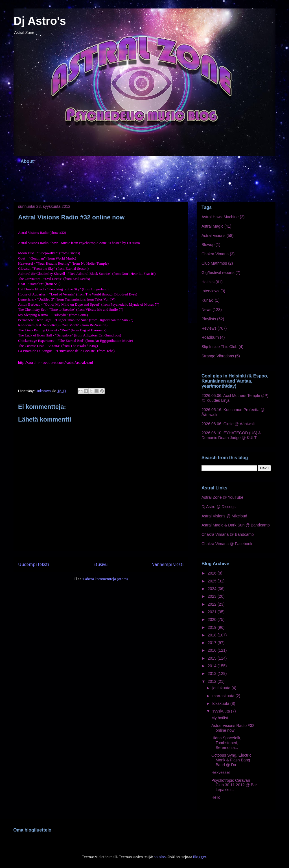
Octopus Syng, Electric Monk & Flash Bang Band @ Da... (231, 760)
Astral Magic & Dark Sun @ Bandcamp (236, 525)
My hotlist (220, 718)
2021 (213, 612)
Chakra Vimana (215, 254)
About (27, 161)
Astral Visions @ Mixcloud (224, 516)
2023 (213, 596)
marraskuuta (224, 696)
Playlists (209, 319)
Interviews (210, 291)
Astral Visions (214, 236)
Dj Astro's (40, 21)
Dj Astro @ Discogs (219, 507)
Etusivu (100, 564)
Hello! (216, 797)
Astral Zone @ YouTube (222, 497)
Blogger (200, 857)
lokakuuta (221, 703)
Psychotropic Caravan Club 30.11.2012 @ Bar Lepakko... (234, 785)
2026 (213, 573)
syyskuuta (222, 711)
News (206, 310)
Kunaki (208, 300)
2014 (213, 666)
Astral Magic (212, 226)
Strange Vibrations (218, 356)
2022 (213, 604)
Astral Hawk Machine (220, 217)
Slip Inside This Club (219, 347)
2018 (213, 635)
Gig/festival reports (218, 273)
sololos (160, 857)
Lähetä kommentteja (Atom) (106, 579)
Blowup (208, 245)
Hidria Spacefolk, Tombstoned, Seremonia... (226, 743)
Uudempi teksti (33, 564)
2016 (213, 650)
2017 (213, 643)
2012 (213, 681)
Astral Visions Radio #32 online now (233, 728)
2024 (213, 589)
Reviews (209, 328)
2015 (213, 658)
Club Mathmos (214, 263)
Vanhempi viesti (168, 564)
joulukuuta (222, 688)
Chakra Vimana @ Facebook (227, 544)
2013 (213, 673)
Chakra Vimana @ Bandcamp (228, 534)
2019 (213, 627)
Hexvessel (221, 772)
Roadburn (210, 337)
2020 (213, 619)
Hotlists (208, 282)
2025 (213, 581)
